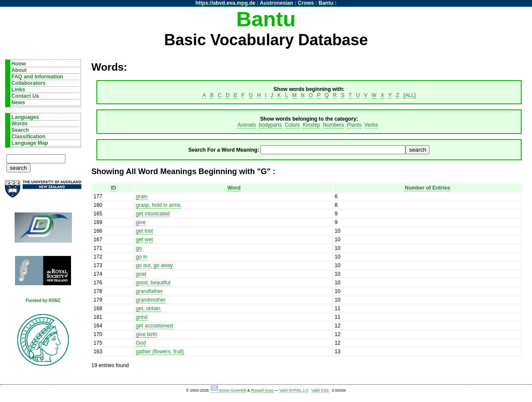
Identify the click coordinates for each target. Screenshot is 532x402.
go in (142, 257)
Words (20, 124)
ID (113, 188)
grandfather (149, 291)
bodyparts (270, 125)
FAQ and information (37, 77)
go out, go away (155, 265)
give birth (147, 334)
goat (141, 274)
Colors (292, 125)
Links (19, 90)
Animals (246, 125)
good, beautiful (153, 283)
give (141, 222)
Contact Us (25, 96)
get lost (144, 231)
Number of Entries (427, 188)
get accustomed (155, 326)
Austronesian (277, 3)
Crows (306, 3)
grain (142, 196)
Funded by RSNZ (43, 301)
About (19, 70)
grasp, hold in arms (158, 205)
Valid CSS (320, 390)
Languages (25, 117)
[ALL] (409, 95)
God (141, 343)
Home (19, 64)
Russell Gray (262, 390)
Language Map (30, 143)
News (19, 103)
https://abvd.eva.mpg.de (225, 3)
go (139, 248)
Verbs (371, 125)
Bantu (326, 3)
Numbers (333, 125)
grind (142, 317)
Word (234, 188)
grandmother (151, 300)
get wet (144, 240)
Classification (29, 137)
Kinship (311, 125)
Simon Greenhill (232, 390)
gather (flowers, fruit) (160, 352)
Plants (354, 125)
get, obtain (148, 309)
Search (20, 130)
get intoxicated (153, 214)
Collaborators (29, 83)
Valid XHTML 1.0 (294, 390)
